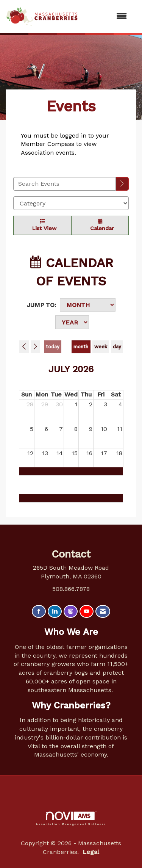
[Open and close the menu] (106, 16)
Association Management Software (71, 819)
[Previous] (24, 347)
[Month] (88, 305)
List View (42, 225)
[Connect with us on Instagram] (71, 612)
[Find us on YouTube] (87, 612)
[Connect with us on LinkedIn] (55, 612)
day (117, 347)
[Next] (36, 347)
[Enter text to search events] (65, 184)
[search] (122, 184)
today (53, 347)
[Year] (72, 322)
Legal (91, 852)
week (101, 347)
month (81, 347)
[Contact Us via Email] (103, 612)
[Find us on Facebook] (39, 612)
